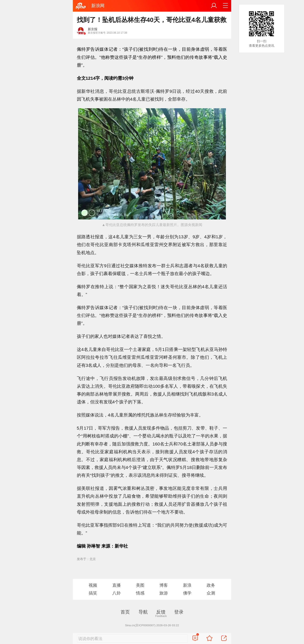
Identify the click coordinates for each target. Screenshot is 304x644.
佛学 (187, 593)
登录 (179, 612)
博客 (164, 585)
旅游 (164, 593)
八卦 (117, 593)
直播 (117, 585)
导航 (143, 612)
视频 (93, 585)
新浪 (187, 585)
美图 (140, 585)
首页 (125, 612)
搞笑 (93, 593)
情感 (140, 593)
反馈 (161, 612)
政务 (211, 585)
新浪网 (98, 6)
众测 (211, 593)
